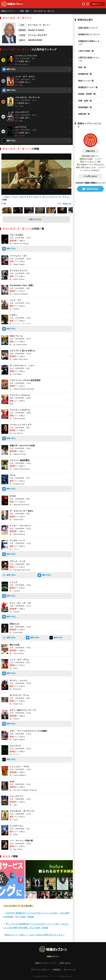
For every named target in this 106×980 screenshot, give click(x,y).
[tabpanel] (36, 879)
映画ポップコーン (8, 11)
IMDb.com (67, 204)
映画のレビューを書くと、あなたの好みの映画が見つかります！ (35, 935)
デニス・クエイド (19, 197)
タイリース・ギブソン (61, 197)
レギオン (7, 197)
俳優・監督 (24, 11)
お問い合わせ (90, 176)
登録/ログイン (98, 4)
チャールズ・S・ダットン (39, 197)
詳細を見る (90, 151)
